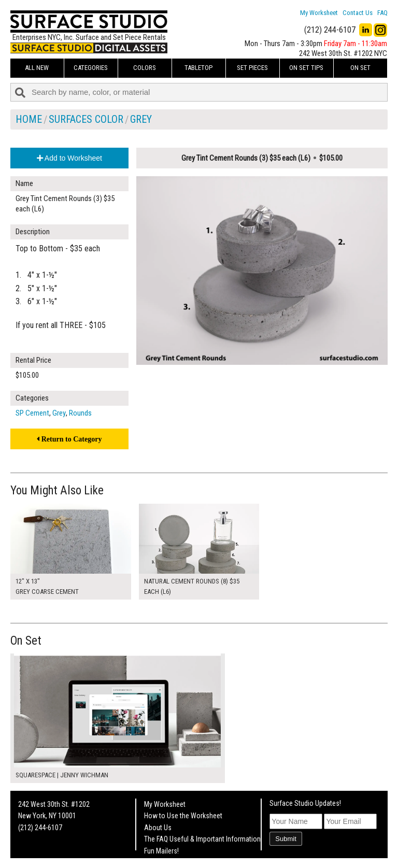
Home (29, 119)
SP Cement (32, 413)
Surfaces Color (86, 119)
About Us (158, 828)
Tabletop (198, 68)
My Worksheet (319, 13)
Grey (141, 119)
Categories (91, 68)
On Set (360, 68)
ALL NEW (37, 68)
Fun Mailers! (161, 851)
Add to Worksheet (69, 158)
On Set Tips (306, 68)
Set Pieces (252, 68)
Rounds (80, 413)
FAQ (382, 13)
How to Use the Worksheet (183, 816)
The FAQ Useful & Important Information (202, 839)
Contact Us (358, 13)
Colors (145, 68)
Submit (286, 839)
